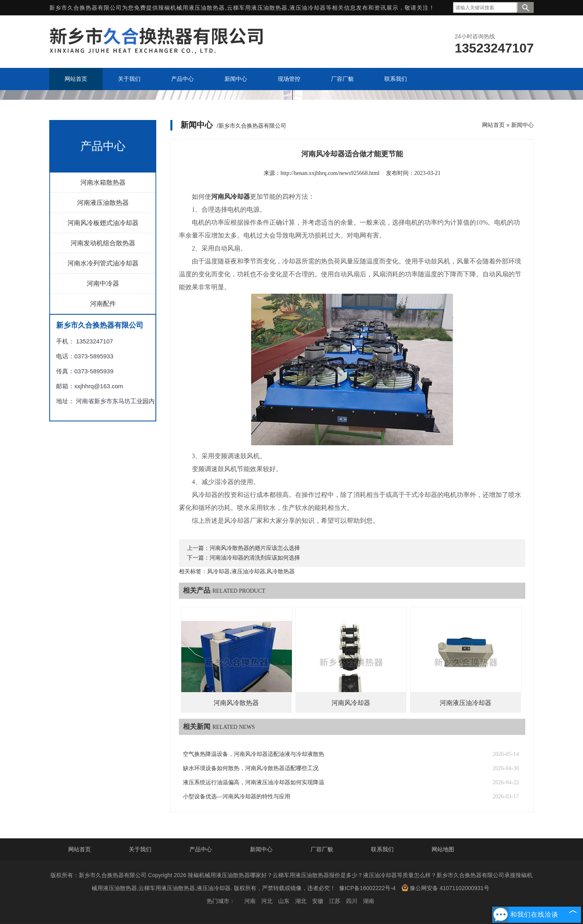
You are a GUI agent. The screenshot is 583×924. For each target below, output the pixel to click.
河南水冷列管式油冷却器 (103, 263)
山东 (284, 901)
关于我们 (140, 849)
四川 (352, 901)
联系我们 (382, 849)
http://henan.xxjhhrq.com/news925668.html (330, 173)
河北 (267, 901)
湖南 (369, 901)
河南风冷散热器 (236, 703)
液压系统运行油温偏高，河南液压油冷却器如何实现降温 (254, 782)
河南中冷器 (103, 283)
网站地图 (443, 849)
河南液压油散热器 (103, 203)
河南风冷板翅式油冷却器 (103, 223)
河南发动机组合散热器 (103, 243)
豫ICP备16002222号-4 (367, 888)
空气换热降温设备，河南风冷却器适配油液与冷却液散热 (254, 754)
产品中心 (201, 849)
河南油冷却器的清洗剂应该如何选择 (255, 558)
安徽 (318, 901)
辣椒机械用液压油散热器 (192, 8)
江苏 (335, 901)
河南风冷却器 (351, 703)
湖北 (301, 901)
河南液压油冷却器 (466, 703)
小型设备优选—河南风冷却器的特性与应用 (237, 797)
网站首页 (493, 125)
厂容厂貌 (322, 849)
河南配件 (103, 304)
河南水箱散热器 (103, 182)
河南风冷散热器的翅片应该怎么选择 (255, 548)
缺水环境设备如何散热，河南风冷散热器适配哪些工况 (251, 768)
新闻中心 (522, 125)
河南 (250, 901)
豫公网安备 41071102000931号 (445, 888)
